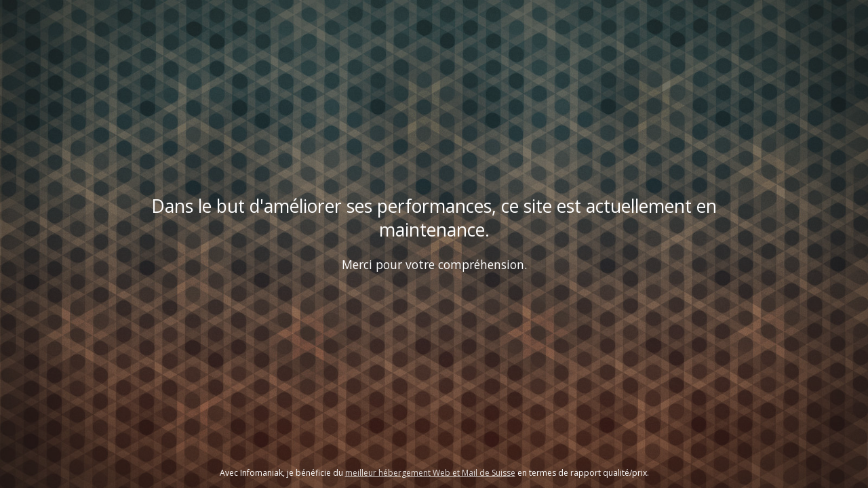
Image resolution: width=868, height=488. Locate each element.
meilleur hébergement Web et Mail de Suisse (430, 473)
